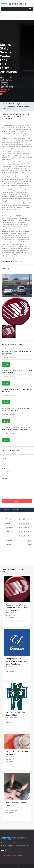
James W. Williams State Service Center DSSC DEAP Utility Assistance (17, 608)
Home (3, 104)
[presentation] (16, 494)
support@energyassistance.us (12, 855)
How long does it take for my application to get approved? (17, 353)
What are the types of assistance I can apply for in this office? (17, 372)
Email (3, 92)
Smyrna (19, 104)
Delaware (11, 104)
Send (17, 501)
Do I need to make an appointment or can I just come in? (16, 391)
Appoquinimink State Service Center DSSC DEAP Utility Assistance (17, 661)
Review (4, 478)
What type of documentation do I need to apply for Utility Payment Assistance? (16, 428)
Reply (6, 364)
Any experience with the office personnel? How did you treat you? (16, 409)
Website (4, 89)
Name (4, 458)
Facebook (5, 94)
